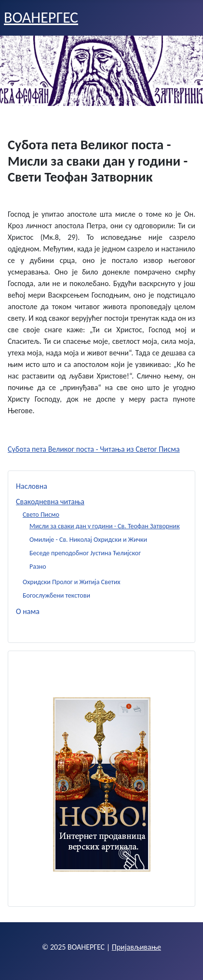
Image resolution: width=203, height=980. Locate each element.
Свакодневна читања (50, 502)
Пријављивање (136, 947)
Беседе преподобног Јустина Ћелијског (85, 553)
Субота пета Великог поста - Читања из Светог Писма (94, 449)
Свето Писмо (41, 515)
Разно (38, 567)
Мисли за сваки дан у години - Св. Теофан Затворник (105, 526)
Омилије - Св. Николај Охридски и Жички (88, 540)
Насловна (32, 486)
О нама (28, 611)
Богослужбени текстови (56, 595)
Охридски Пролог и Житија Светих (72, 582)
